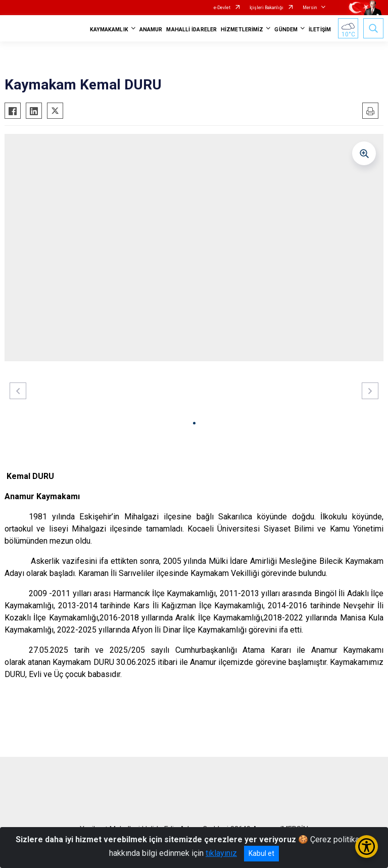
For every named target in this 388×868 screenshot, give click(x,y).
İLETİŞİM (320, 30)
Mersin (310, 8)
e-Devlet (222, 8)
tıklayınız (221, 853)
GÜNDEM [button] (286, 30)
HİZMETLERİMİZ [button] (242, 30)
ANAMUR (151, 30)
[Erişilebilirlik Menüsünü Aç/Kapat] (367, 847)
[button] (194, 423)
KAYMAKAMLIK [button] (109, 30)
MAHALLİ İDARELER (191, 30)
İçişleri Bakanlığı (266, 8)
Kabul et (261, 853)
